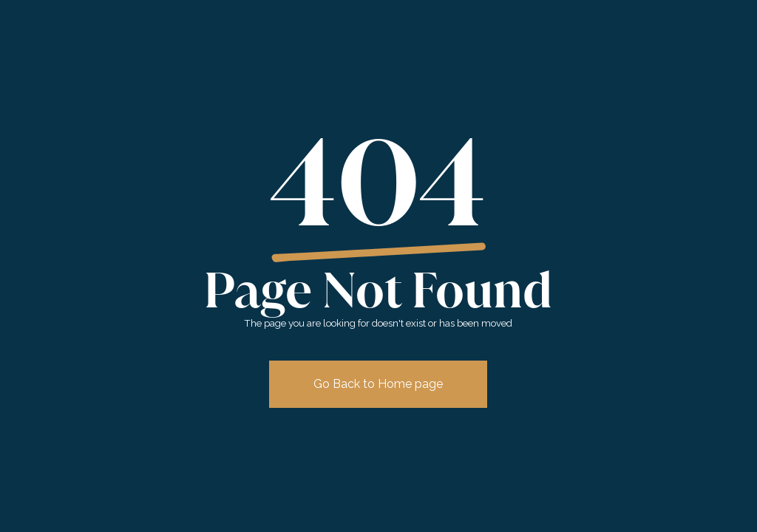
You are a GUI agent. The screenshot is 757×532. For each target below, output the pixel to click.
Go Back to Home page (378, 384)
